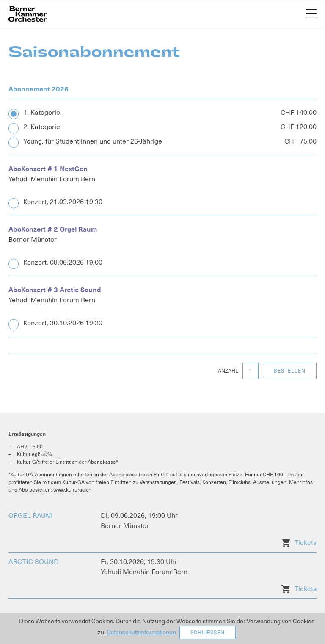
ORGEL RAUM (30, 516)
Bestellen (290, 371)
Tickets (305, 543)
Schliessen (208, 633)
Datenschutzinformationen (141, 632)
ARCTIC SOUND (34, 562)
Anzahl (228, 371)
